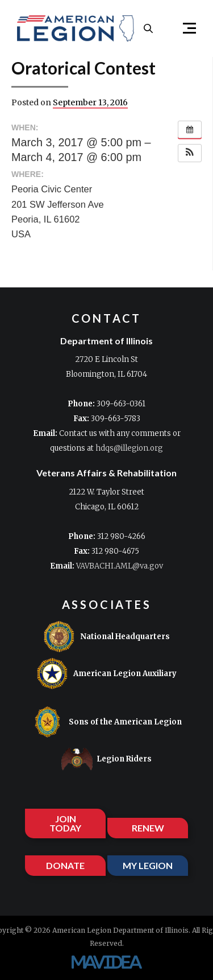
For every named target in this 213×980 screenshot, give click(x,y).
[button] (185, 28)
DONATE (65, 865)
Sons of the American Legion (107, 722)
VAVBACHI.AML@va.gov (120, 566)
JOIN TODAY (65, 823)
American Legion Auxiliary (106, 674)
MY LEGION (148, 865)
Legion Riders (106, 759)
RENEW (148, 828)
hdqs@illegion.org (129, 448)
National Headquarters (106, 637)
